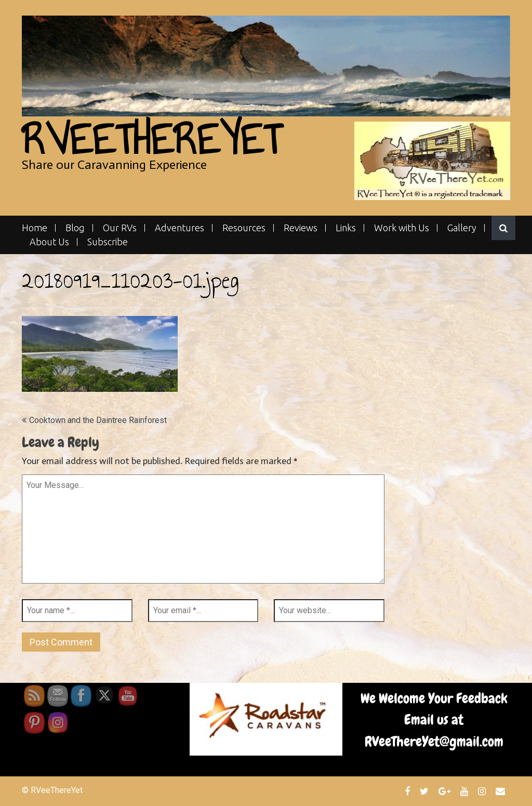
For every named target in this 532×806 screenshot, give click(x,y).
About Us (49, 242)
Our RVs (120, 228)
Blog (75, 228)
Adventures (179, 228)
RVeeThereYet (151, 140)
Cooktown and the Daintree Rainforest (98, 420)
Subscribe (108, 242)
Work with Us (402, 228)
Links (346, 228)
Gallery (462, 228)
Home (35, 228)
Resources (244, 228)
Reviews (301, 228)
